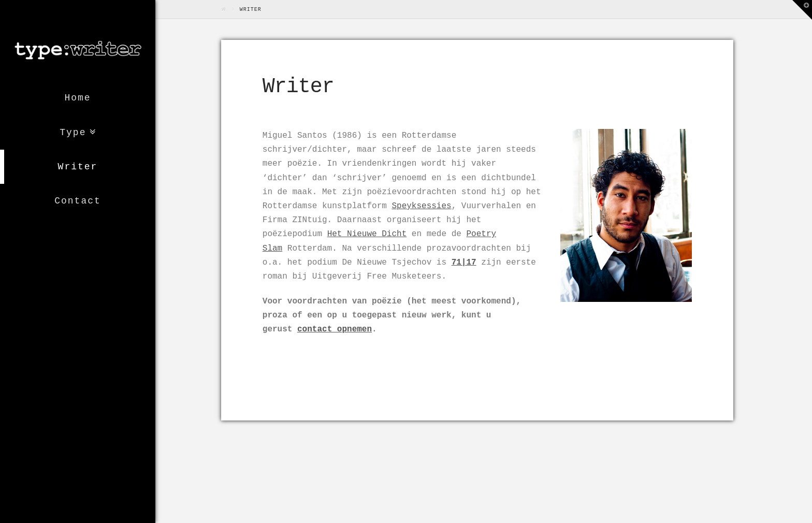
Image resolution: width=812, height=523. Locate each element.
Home (77, 98)
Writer (78, 167)
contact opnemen (335, 329)
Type (73, 133)
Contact (78, 201)
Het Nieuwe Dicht (367, 234)
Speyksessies (421, 206)
